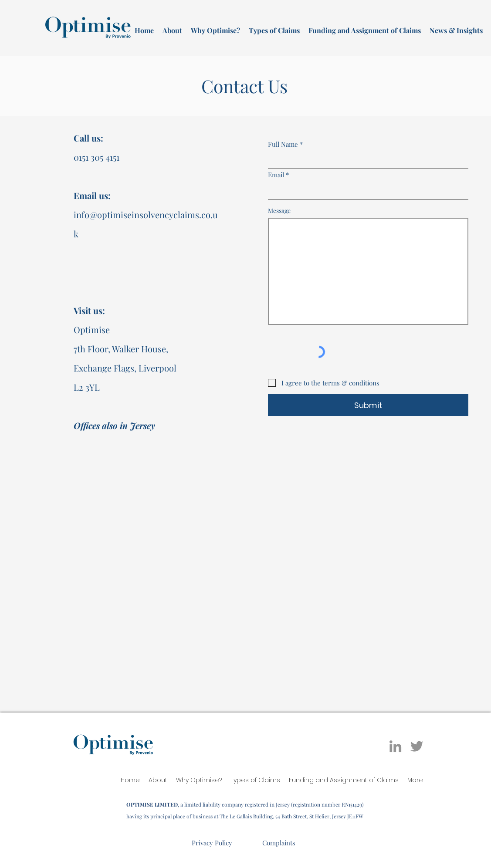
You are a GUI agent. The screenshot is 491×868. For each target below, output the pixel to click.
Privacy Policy (212, 843)
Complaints (279, 843)
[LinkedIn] (395, 746)
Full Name (283, 144)
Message (279, 211)
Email (276, 175)
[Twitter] (417, 746)
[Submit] (368, 405)
